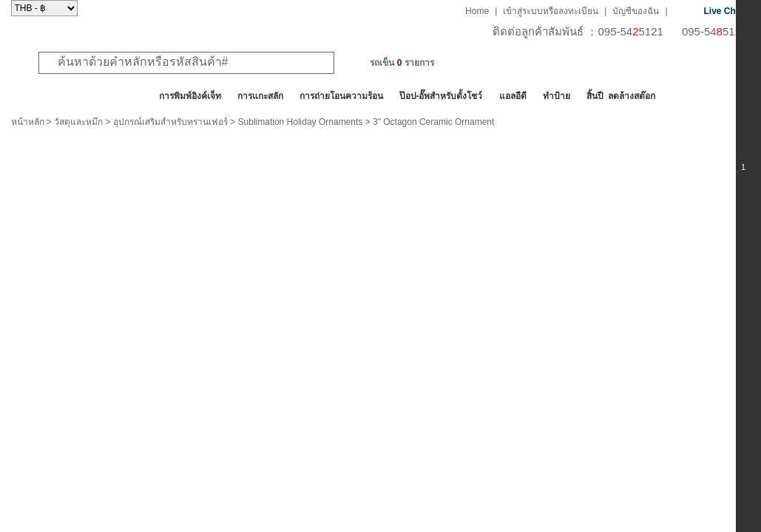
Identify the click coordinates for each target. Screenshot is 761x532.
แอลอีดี (513, 96)
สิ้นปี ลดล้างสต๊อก (621, 96)
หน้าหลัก (28, 122)
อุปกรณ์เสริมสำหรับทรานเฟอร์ (170, 122)
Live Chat (724, 11)
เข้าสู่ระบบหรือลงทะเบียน (551, 11)
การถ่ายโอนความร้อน (341, 96)
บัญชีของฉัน (636, 11)
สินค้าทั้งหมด (48, 96)
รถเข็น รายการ (402, 63)
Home (477, 11)
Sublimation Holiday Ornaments (301, 122)
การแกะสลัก (260, 96)
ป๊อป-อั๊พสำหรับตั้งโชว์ (441, 96)
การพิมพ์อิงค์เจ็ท (190, 96)
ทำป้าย (557, 96)
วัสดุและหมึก (78, 122)
